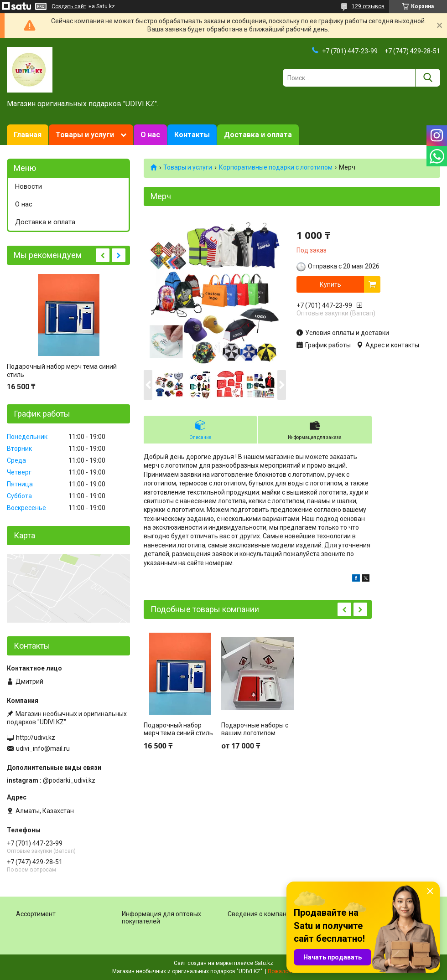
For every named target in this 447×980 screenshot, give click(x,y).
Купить (330, 284)
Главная (28, 135)
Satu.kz (264, 963)
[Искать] (428, 78)
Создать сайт (69, 6)
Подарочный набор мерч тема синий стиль (178, 729)
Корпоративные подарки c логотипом (276, 167)
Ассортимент (36, 914)
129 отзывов (368, 6)
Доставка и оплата (258, 135)
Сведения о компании (261, 914)
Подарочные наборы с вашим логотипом (255, 729)
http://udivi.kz (36, 738)
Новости (29, 186)
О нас (150, 135)
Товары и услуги (85, 135)
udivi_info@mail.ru (43, 748)
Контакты (192, 135)
